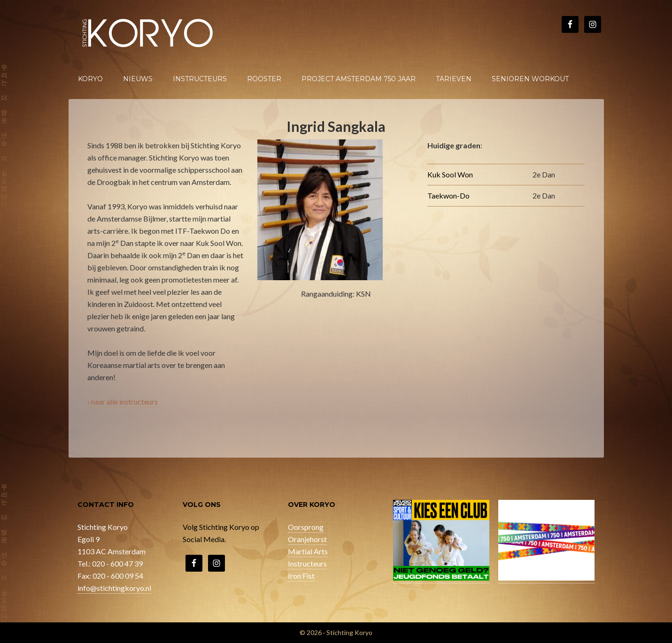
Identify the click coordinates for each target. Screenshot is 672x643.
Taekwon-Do (448, 195)
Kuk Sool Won (450, 174)
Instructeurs (307, 563)
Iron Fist (301, 576)
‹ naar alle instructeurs (123, 402)
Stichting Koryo (148, 33)
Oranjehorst (307, 539)
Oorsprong (306, 527)
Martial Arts (308, 551)
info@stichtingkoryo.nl (114, 588)
